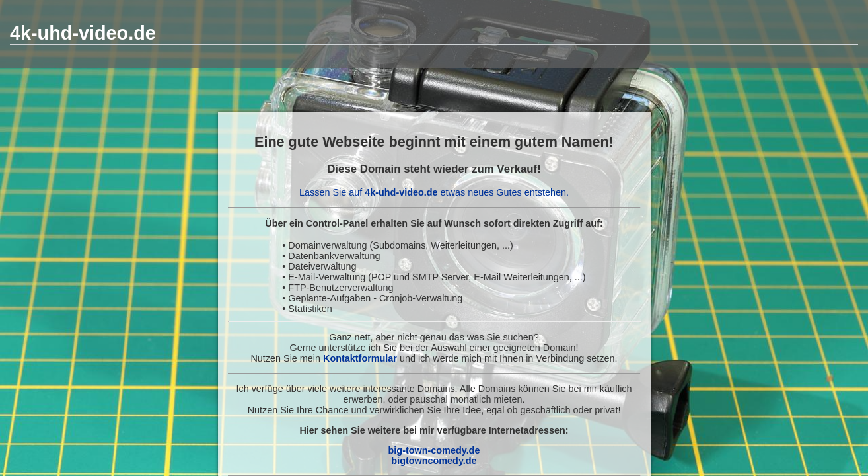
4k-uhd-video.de (83, 33)
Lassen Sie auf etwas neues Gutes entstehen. (434, 192)
